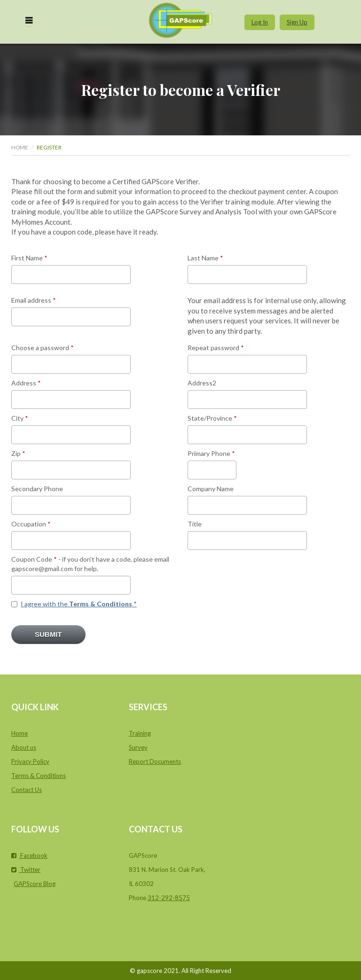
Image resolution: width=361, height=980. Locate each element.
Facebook (29, 855)
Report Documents (155, 761)
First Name (29, 258)
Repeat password (216, 348)
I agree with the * (79, 604)
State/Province (212, 418)
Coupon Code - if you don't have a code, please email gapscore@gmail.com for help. (90, 564)
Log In (260, 22)
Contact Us (27, 790)
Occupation (31, 524)
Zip (18, 453)
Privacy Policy (30, 761)
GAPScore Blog (35, 884)
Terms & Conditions (39, 776)
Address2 (202, 383)
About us (24, 747)
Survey (138, 747)
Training (140, 733)
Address (26, 383)
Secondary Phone (37, 489)
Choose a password (43, 348)
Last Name (205, 258)
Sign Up (297, 22)
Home (20, 147)
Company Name (211, 489)
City (20, 418)
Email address (34, 300)
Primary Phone (211, 453)
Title (195, 524)
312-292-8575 (169, 898)
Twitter (26, 870)
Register (49, 147)
